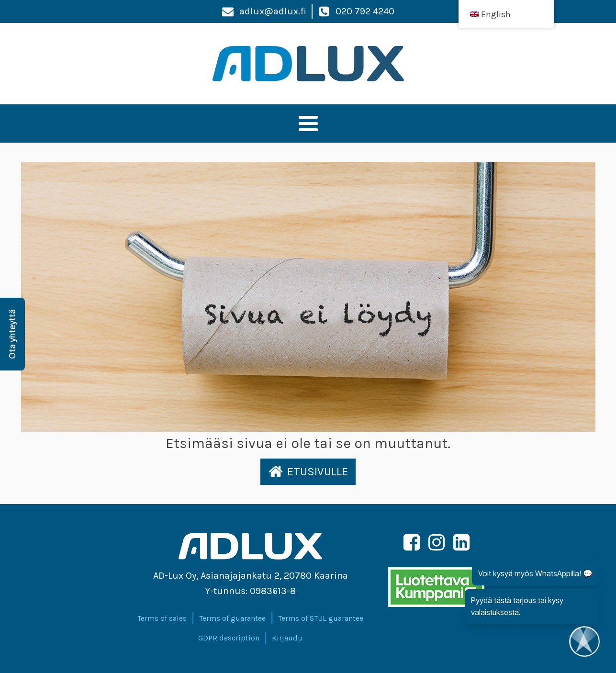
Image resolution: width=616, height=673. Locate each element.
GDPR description (229, 638)
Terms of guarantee (232, 618)
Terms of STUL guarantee (321, 618)
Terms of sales (162, 618)
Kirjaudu (287, 638)
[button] (308, 471)
